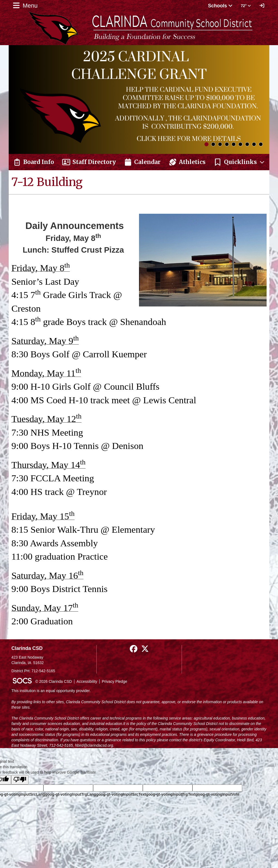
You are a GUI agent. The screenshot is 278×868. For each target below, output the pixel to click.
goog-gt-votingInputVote (217, 794)
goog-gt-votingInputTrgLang (71, 794)
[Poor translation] (20, 780)
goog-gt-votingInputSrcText (121, 794)
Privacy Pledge (114, 681)
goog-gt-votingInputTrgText (170, 794)
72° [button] (246, 6)
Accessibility (87, 681)
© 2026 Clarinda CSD (54, 681)
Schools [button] (220, 6)
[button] (239, 162)
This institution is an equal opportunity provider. (51, 691)
